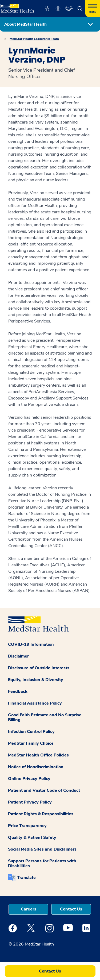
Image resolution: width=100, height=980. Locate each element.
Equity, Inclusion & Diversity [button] (36, 680)
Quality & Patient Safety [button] (32, 837)
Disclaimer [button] (18, 656)
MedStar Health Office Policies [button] (38, 755)
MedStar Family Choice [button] (31, 743)
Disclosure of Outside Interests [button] (39, 668)
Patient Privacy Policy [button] (30, 802)
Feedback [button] (18, 691)
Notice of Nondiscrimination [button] (36, 767)
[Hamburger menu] (93, 9)
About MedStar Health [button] (25, 24)
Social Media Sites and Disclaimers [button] (42, 849)
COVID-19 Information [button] (31, 644)
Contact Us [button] (71, 909)
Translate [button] (26, 878)
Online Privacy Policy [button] (29, 779)
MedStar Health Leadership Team (34, 39)
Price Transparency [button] (27, 826)
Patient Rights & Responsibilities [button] (41, 814)
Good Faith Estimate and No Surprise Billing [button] (45, 717)
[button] (47, 9)
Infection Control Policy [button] (31, 732)
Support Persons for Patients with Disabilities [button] (42, 863)
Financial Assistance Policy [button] (35, 703)
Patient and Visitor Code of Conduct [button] (44, 790)
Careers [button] (29, 909)
